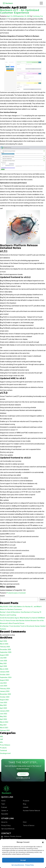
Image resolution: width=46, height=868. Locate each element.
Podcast (4, 807)
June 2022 (4, 714)
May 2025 (3, 663)
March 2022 (4, 722)
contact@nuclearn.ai (23, 778)
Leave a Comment (19, 593)
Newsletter (5, 814)
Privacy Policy (29, 865)
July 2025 (3, 658)
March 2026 (4, 644)
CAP (2, 739)
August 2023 (4, 700)
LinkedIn (26, 807)
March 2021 (4, 728)
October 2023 (5, 697)
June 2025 (4, 661)
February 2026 (5, 647)
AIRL (2, 737)
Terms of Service (29, 825)
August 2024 (4, 680)
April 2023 (3, 708)
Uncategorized (5, 753)
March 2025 (4, 669)
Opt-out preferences (18, 865)
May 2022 (3, 716)
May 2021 (3, 725)
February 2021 (5, 730)
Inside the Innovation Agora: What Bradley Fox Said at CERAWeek (22, 618)
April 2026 (3, 641)
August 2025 (4, 655)
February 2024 (5, 689)
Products (10, 593)
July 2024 (3, 683)
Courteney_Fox (38, 16)
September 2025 (6, 652)
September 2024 (6, 677)
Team (3, 804)
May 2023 (3, 705)
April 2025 (3, 666)
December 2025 (5, 650)
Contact (23, 774)
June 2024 (4, 686)
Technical (3, 751)
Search (2, 596)
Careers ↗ (5, 811)
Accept (23, 860)
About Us (4, 822)
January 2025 (5, 672)
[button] (43, 842)
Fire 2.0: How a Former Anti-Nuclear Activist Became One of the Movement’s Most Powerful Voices (22, 622)
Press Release (5, 745)
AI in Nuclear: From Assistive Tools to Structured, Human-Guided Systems (23, 628)
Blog (25, 804)
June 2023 (4, 703)
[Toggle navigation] (41, 3)
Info (1, 742)
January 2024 (5, 691)
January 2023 (5, 711)
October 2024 (5, 675)
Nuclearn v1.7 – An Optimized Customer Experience (20, 11)
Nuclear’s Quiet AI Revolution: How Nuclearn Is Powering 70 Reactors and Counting (21, 614)
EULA (25, 822)
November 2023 (5, 694)
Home (3, 801)
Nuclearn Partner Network (32, 811)
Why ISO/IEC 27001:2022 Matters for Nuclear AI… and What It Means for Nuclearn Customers (21, 608)
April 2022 (3, 719)
